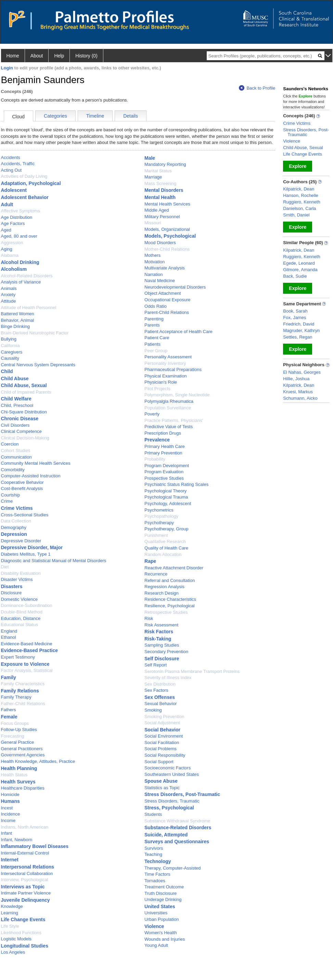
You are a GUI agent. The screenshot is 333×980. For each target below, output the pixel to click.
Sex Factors (156, 690)
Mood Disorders (160, 243)
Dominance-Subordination (27, 605)
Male (150, 158)
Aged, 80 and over (19, 236)
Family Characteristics (23, 684)
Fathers (9, 710)
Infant (7, 833)
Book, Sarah (295, 311)
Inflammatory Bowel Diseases (35, 846)
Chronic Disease (20, 419)
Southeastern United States (172, 774)
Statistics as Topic (162, 788)
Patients (152, 344)
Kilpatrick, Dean (299, 189)
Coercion (10, 444)
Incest (7, 808)
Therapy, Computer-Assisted (173, 868)
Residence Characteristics (170, 599)
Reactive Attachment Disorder (174, 568)
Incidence (11, 814)
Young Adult (156, 945)
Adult (7, 204)
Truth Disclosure (161, 893)
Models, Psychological (170, 236)
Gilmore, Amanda (300, 270)
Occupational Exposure (167, 300)
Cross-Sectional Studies (25, 515)
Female (9, 717)
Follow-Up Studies (19, 730)
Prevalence (157, 440)
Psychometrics (159, 510)
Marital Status (158, 171)
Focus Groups (15, 723)
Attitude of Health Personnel (29, 308)
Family (9, 677)
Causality (10, 358)
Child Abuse (15, 379)
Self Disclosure (162, 659)
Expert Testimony (18, 657)
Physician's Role (161, 382)
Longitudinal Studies (25, 946)
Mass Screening (160, 183)
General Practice (18, 742)
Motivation (155, 262)
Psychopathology (161, 516)
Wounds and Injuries (165, 939)
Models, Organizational (167, 229)
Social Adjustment (162, 723)
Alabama (10, 255)
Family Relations (20, 691)
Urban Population (162, 919)
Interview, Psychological (25, 880)
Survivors (154, 848)
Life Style (10, 926)
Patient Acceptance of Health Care (178, 332)
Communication (16, 457)
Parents (152, 325)
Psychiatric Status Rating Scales (176, 484)
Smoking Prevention (164, 717)
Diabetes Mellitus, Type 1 (26, 554)
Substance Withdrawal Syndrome (177, 821)
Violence (154, 926)
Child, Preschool (17, 405)
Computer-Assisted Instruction (31, 476)
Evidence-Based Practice (30, 650)
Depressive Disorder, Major (32, 547)
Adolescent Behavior (25, 197)
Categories (55, 116)
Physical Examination (166, 376)
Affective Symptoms (21, 211)
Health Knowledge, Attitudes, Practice (38, 761)
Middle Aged (157, 210)
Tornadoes (155, 881)
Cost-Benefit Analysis (22, 488)
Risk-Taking (158, 639)
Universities (156, 913)
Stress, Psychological (169, 808)
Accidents (11, 157)
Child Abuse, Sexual (24, 385)
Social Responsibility (165, 755)
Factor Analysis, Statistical (27, 670)
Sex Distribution (160, 684)
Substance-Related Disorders (178, 827)
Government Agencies (23, 755)
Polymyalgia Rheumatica (169, 401)
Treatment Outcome (164, 887)
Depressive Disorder (21, 541)
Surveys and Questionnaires (177, 842)
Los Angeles (13, 952)
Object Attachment (163, 293)
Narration (153, 274)
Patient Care (157, 338)
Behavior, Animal (18, 320)
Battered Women (18, 314)
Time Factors (157, 874)
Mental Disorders (164, 190)
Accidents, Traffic (18, 164)
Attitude (9, 301)
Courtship (11, 495)
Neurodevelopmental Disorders (175, 287)
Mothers (152, 255)
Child (7, 371)
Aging (7, 249)
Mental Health (160, 197)
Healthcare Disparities (23, 788)
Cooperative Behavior (22, 482)
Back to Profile (257, 88)
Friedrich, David (299, 324)
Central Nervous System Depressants (38, 365)
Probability (155, 459)
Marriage (153, 177)
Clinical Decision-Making (25, 438)
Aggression (12, 243)
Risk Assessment (161, 625)
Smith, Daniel (296, 215)
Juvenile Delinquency (25, 900)
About (37, 56)
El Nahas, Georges (302, 372)
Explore (298, 166)
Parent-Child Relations (167, 312)
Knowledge (12, 906)
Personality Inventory (165, 363)
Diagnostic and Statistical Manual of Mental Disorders (54, 561)
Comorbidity (13, 470)
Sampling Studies (162, 645)
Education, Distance (21, 618)
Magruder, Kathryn (301, 330)
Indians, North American (25, 827)
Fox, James (294, 317)
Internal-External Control (25, 853)
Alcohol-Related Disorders (27, 276)
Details (131, 116)
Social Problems (161, 749)
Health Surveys (18, 782)
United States (160, 906)
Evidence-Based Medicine (27, 644)
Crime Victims (17, 508)
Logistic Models (16, 939)
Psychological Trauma (166, 497)
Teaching (153, 854)
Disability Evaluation (21, 573)
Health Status (14, 775)
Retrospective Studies (166, 612)
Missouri (153, 223)
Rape (150, 561)
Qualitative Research (165, 541)
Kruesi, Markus (298, 392)
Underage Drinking (163, 899)
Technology (158, 861)
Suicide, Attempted (166, 835)
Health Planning (19, 768)
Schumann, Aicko (300, 398)
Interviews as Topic (23, 887)
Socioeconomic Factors (168, 768)
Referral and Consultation (170, 580)
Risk (149, 618)
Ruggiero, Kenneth (302, 202)
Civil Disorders (15, 425)
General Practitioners (22, 749)
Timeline (95, 116)
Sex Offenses (160, 697)
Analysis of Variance (21, 282)
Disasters (12, 586)
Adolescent (14, 190)
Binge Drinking (16, 326)
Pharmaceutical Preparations (173, 369)
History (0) (86, 56)
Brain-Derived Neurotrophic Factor (35, 333)
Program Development (167, 466)
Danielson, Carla (299, 208)
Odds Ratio (156, 306)
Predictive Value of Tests (169, 427)
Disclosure (11, 593)
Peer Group (156, 351)
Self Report (156, 665)
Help (59, 56)
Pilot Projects (157, 389)
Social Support (159, 762)
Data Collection (16, 521)
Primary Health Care (165, 446)
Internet (10, 860)
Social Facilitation (162, 743)
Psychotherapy (159, 523)
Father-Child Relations (23, 704)
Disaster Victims (17, 579)
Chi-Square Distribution (24, 412)
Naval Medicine (160, 281)
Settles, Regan (298, 337)
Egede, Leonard (299, 263)
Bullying (9, 339)
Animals (9, 288)
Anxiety (8, 295)
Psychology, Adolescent (168, 504)
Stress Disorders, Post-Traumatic (182, 794)
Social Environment (164, 736)
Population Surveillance (168, 408)
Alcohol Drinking (20, 262)
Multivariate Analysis (165, 268)
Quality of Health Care (166, 548)
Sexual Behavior (161, 704)
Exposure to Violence (25, 664)
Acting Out (11, 170)
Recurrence (156, 574)
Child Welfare (16, 399)
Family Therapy (16, 697)
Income (8, 820)
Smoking (153, 710)
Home (13, 56)
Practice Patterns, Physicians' (174, 420)
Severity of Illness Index (168, 678)
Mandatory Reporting (165, 164)
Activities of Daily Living (24, 176)
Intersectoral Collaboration (27, 873)
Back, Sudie (295, 276)
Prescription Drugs (163, 433)
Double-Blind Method (22, 612)
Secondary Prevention (166, 652)
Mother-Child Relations (167, 249)
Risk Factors (159, 632)
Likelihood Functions (21, 933)
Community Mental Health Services (36, 463)
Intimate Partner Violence (26, 893)
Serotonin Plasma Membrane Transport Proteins (192, 671)
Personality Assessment (168, 357)
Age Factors (13, 223)
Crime (7, 501)
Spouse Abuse (161, 781)
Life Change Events (23, 919)
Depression (14, 534)
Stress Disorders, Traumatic (172, 801)
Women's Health (161, 933)
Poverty (152, 414)
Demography (14, 527)
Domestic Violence (19, 599)
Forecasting (13, 736)
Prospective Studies (164, 478)
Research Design (162, 593)
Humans (10, 801)
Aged (6, 230)
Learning (10, 913)
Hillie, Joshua (296, 379)
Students (153, 814)
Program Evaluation (164, 472)
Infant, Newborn (17, 840)
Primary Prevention (163, 453)
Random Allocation (163, 554)
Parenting (154, 319)
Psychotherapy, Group (166, 529)
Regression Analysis (164, 587)
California (10, 346)
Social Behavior (162, 730)
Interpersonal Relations (28, 867)
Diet (5, 567)
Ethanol (9, 637)
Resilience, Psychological (170, 606)
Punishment (156, 535)
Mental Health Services (167, 204)
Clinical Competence (21, 431)
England (9, 631)
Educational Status (20, 625)
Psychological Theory (165, 491)
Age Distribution (17, 217)
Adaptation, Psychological (31, 183)
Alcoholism (14, 269)
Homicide (10, 794)
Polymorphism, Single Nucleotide (177, 395)
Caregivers (12, 352)
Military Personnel (162, 217)
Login (7, 68)
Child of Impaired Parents (26, 392)
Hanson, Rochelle (301, 195)
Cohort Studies (16, 451)
